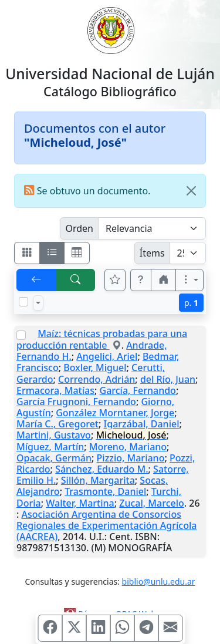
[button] (141, 280)
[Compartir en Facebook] (50, 628)
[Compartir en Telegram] (146, 628)
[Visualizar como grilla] (77, 253)
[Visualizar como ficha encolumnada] (52, 253)
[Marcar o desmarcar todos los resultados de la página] (23, 302)
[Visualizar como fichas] (27, 253)
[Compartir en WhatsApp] (122, 628)
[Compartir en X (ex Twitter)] (74, 628)
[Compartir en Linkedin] (98, 628)
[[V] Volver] (36, 280)
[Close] (191, 191)
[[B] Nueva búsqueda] (76, 280)
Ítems (152, 253)
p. (191, 303)
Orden (79, 228)
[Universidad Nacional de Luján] (110, 29)
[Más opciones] (189, 280)
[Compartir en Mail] (170, 628)
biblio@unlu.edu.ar (159, 581)
